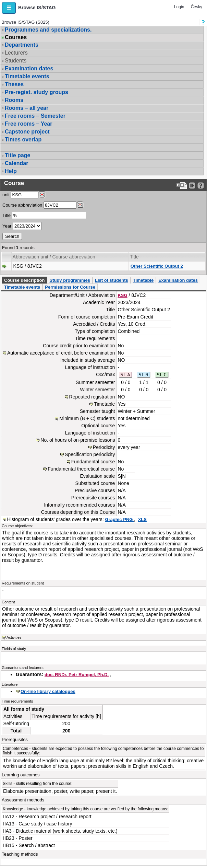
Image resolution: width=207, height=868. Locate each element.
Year (7, 226)
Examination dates (29, 68)
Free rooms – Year (28, 124)
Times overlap (23, 140)
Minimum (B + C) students (87, 418)
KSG (122, 295)
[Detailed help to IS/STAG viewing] (201, 186)
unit (6, 195)
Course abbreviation (22, 205)
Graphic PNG (119, 519)
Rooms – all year (27, 108)
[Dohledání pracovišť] (42, 195)
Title (7, 215)
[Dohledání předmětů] (80, 205)
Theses (14, 84)
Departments (22, 45)
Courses (16, 37)
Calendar (16, 163)
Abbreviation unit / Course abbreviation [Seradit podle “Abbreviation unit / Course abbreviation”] (54, 257)
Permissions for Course (70, 287)
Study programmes (70, 280)
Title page (17, 155)
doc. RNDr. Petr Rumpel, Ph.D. (77, 675)
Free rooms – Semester (35, 116)
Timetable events (27, 76)
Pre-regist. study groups (36, 92)
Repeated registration (92, 397)
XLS (142, 519)
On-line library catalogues (48, 691)
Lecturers (16, 53)
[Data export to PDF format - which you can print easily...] (182, 186)
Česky (197, 7)
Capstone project (27, 132)
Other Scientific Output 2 (157, 266)
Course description (24, 280)
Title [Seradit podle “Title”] (134, 257)
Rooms (14, 100)
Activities (14, 637)
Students (16, 61)
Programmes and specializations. (48, 30)
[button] (9, 8)
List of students (112, 280)
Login (179, 7)
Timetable (143, 280)
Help (11, 171)
